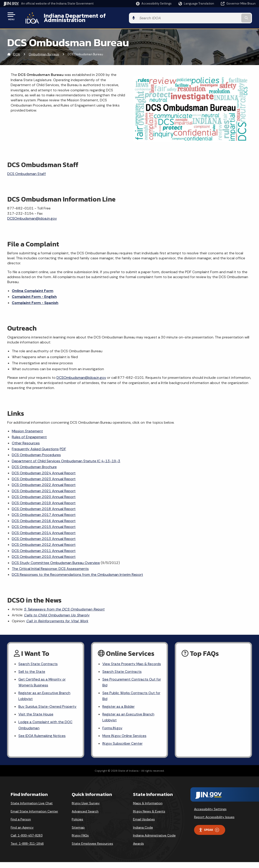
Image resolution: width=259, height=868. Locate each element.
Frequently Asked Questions (35, 446)
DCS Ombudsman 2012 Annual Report (44, 541)
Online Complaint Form (33, 287)
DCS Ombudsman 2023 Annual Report (44, 475)
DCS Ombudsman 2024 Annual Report (44, 469)
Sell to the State (32, 669)
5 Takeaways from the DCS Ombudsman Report (64, 606)
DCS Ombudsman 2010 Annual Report (44, 553)
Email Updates (144, 825)
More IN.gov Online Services (125, 741)
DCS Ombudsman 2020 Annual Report (44, 493)
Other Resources (26, 439)
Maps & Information (148, 809)
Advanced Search (85, 817)
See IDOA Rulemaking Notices (43, 735)
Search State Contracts (38, 660)
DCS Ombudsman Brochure (34, 463)
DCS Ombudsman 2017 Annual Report (44, 511)
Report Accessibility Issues (214, 823)
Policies (77, 825)
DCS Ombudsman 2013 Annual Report (44, 535)
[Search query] (227, 16)
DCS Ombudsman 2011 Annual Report (44, 547)
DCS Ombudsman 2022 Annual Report (44, 481)
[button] (154, 4)
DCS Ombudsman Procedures (36, 451)
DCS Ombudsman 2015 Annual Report (44, 523)
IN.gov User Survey (86, 809)
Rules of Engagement (29, 434)
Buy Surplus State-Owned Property (48, 705)
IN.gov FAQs (80, 841)
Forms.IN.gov (113, 733)
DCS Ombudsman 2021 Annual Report (44, 487)
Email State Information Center (34, 817)
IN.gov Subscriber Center (123, 749)
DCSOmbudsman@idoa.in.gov (32, 215)
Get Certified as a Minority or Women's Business (42, 680)
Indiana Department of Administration (91, 16)
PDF (63, 446)
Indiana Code (143, 833)
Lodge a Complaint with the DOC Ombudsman (46, 724)
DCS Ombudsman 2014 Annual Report (44, 529)
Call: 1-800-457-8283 (27, 841)
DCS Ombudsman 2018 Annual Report (44, 505)
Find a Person (21, 825)
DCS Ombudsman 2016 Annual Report (44, 517)
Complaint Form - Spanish (35, 299)
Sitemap (78, 833)
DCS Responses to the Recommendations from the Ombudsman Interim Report (77, 571)
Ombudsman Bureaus (44, 51)
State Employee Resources (92, 849)
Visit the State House (36, 713)
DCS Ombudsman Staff (27, 170)
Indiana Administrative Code (154, 841)
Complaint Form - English (34, 293)
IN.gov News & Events (149, 817)
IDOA (16, 51)
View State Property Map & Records (125, 664)
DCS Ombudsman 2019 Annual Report (44, 499)
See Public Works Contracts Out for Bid (129, 700)
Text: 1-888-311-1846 (27, 849)
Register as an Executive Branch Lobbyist (45, 694)
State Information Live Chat (32, 809)
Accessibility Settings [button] (210, 815)
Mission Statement (27, 428)
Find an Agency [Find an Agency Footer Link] (22, 833)
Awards (138, 849)
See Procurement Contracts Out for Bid (129, 686)
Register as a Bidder (119, 711)
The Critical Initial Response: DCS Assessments (50, 565)
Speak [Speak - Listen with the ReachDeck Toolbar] (209, 835)
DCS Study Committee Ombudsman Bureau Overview (56, 559)
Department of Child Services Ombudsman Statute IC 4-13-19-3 (66, 458)
